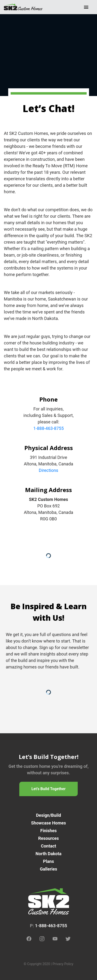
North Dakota (48, 854)
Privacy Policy (63, 964)
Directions (49, 470)
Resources (48, 838)
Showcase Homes (48, 823)
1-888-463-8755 (48, 428)
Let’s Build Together (48, 789)
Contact (48, 846)
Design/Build (48, 815)
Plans (48, 861)
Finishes (48, 831)
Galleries (48, 869)
